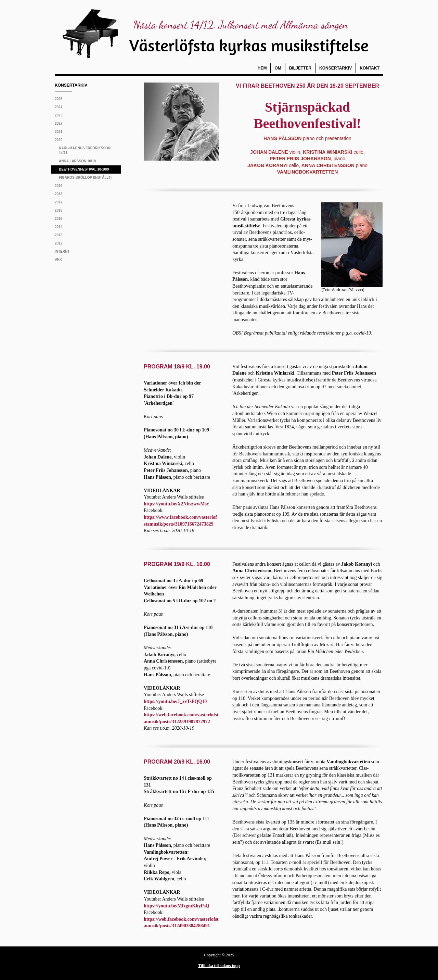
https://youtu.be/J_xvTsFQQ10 (175, 701)
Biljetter (300, 68)
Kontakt (370, 68)
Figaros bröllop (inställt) (85, 178)
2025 (59, 99)
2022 (59, 123)
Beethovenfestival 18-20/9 (84, 169)
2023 (59, 115)
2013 (59, 235)
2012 (59, 243)
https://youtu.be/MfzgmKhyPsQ (177, 906)
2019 (59, 186)
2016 (59, 210)
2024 (59, 107)
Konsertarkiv (336, 68)
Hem (262, 68)
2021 (59, 132)
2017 (59, 202)
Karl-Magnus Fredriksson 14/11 (85, 150)
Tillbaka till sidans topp (219, 966)
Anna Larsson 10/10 (77, 161)
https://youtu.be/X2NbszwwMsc (176, 504)
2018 (59, 194)
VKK (58, 260)
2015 (59, 219)
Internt (62, 252)
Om (278, 68)
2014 (59, 227)
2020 (59, 140)
